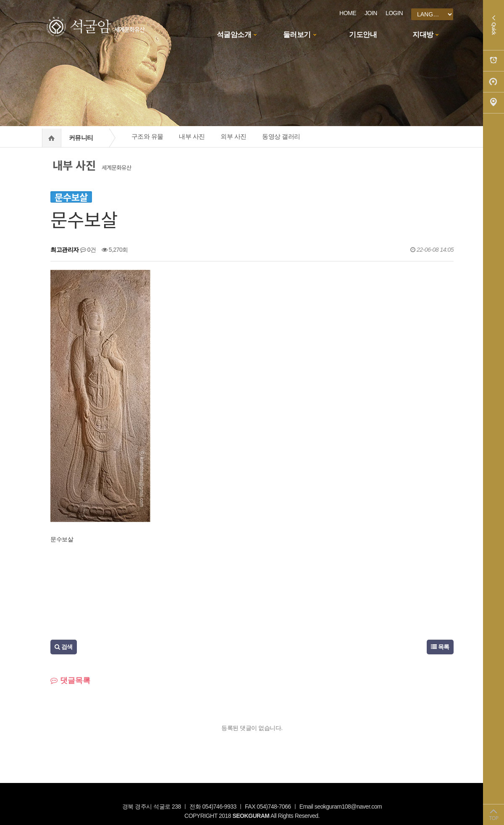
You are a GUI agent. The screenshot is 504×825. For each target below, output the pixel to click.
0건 (88, 250)
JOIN (371, 13)
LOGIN (394, 13)
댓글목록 (70, 680)
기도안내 (363, 35)
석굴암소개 (234, 35)
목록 (440, 647)
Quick (493, 25)
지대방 (423, 35)
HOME (348, 13)
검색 (64, 647)
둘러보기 (297, 35)
